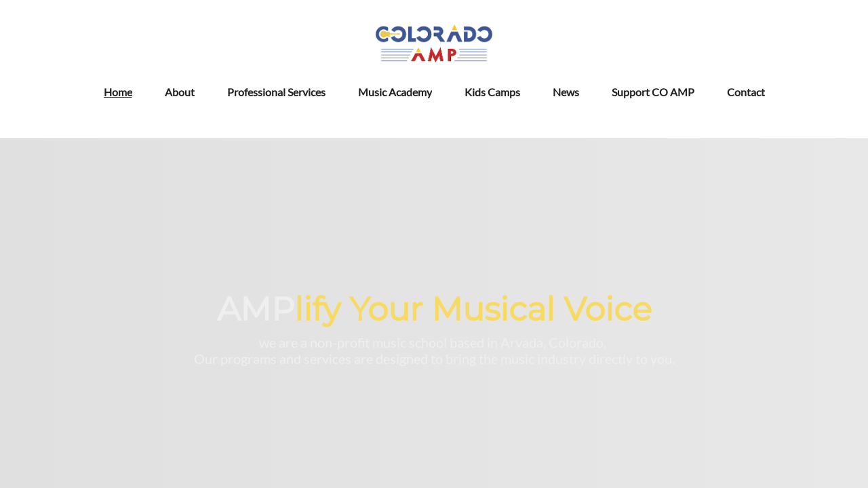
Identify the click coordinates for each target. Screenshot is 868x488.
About (180, 92)
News (566, 92)
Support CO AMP (653, 92)
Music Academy (395, 92)
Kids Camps (492, 92)
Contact (746, 92)
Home (118, 92)
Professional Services (276, 92)
